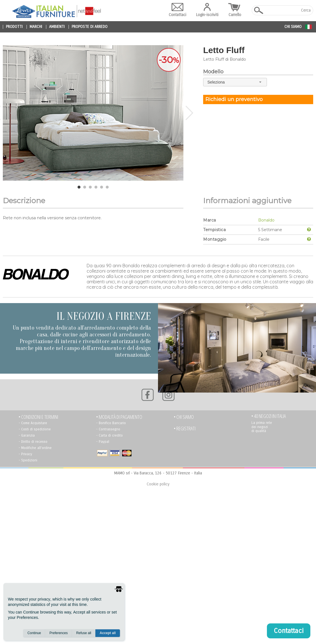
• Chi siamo (184, 417)
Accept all (108, 633)
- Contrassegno (108, 429)
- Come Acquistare (33, 423)
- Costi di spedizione (35, 429)
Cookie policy (158, 484)
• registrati (185, 429)
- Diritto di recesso (33, 442)
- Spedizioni (28, 460)
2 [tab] (85, 187)
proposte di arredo (90, 27)
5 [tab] (102, 187)
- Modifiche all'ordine (35, 448)
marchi (36, 27)
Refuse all (84, 633)
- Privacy (25, 454)
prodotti (14, 27)
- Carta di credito (109, 435)
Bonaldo (266, 220)
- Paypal (103, 442)
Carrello (235, 10)
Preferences (59, 633)
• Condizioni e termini (38, 417)
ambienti (57, 27)
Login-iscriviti (207, 10)
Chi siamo (293, 27)
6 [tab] (107, 187)
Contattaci (177, 10)
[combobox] (235, 82)
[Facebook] (148, 395)
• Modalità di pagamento (119, 417)
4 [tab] (96, 187)
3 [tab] (90, 187)
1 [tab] (79, 187)
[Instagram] (168, 395)
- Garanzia (27, 435)
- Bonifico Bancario (111, 423)
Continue (34, 633)
